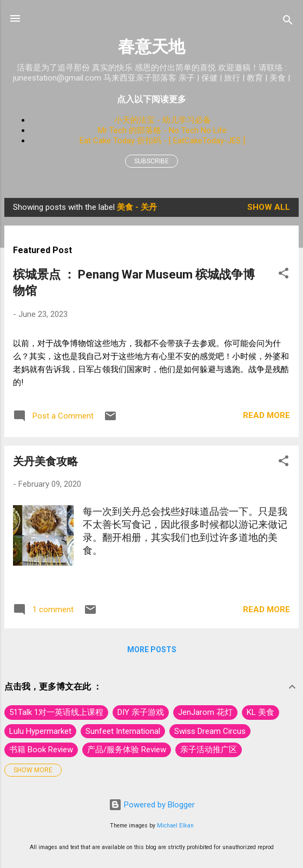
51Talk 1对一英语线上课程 (56, 712)
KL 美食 (261, 712)
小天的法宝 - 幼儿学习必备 (163, 120)
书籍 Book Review (41, 750)
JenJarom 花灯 (205, 712)
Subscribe (151, 161)
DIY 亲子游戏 (141, 712)
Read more (266, 415)
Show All (269, 207)
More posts (152, 650)
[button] (284, 275)
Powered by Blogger (152, 805)
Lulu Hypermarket (40, 731)
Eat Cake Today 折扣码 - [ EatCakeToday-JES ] (162, 141)
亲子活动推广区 (209, 750)
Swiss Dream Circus (210, 731)
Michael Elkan (175, 826)
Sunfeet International (123, 731)
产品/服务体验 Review (127, 750)
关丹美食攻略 (45, 461)
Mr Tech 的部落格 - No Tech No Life (162, 130)
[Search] (288, 22)
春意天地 (151, 47)
